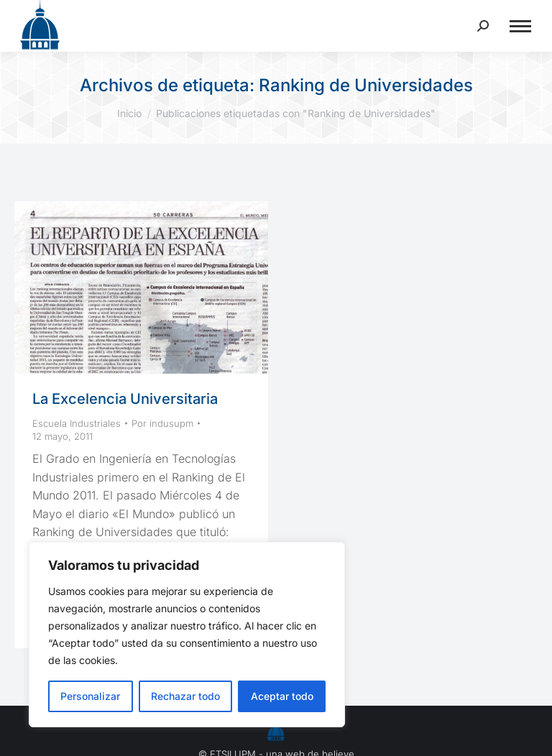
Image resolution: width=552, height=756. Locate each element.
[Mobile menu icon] (520, 26)
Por (162, 423)
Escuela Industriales (77, 423)
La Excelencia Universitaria (125, 399)
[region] (187, 635)
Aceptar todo (282, 696)
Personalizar (90, 696)
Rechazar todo (185, 696)
